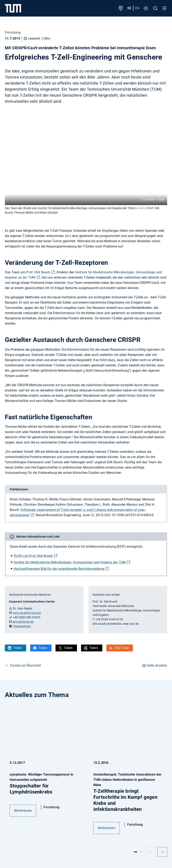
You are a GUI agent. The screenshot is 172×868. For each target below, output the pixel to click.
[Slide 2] (141, 852)
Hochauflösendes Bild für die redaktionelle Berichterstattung (59, 569)
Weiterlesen (23, 811)
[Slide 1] (136, 852)
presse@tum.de (24, 622)
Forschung (13, 32)
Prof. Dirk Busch (38, 272)
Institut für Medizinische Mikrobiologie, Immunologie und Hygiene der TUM (70, 562)
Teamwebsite (22, 626)
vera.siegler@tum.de (27, 613)
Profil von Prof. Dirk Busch (33, 556)
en (137, 8)
